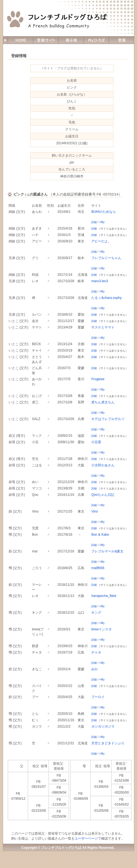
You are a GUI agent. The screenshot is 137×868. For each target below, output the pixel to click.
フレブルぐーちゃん (106, 258)
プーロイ (98, 697)
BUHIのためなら (104, 212)
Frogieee (98, 379)
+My (102, 222)
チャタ (96, 652)
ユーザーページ (86, 838)
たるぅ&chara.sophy (106, 298)
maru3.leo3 (100, 281)
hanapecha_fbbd (104, 596)
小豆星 (96, 442)
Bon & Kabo (100, 535)
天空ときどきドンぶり (108, 743)
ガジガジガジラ (103, 726)
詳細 (94, 222)
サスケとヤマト (103, 327)
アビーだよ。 (101, 241)
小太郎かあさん (103, 465)
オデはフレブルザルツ (108, 419)
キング (96, 613)
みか (95, 669)
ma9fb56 (98, 568)
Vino (95, 511)
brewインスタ (102, 629)
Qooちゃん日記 (103, 495)
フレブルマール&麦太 (107, 551)
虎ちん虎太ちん (103, 402)
